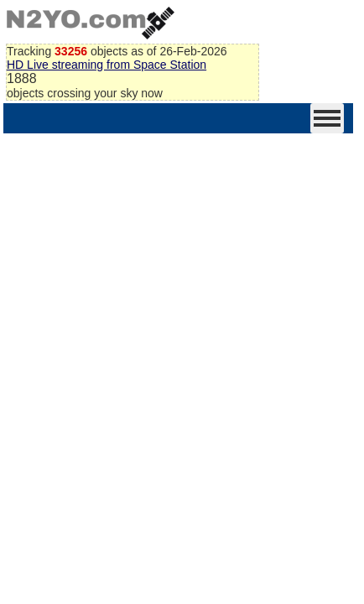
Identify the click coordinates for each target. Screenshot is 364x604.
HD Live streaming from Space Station (107, 65)
